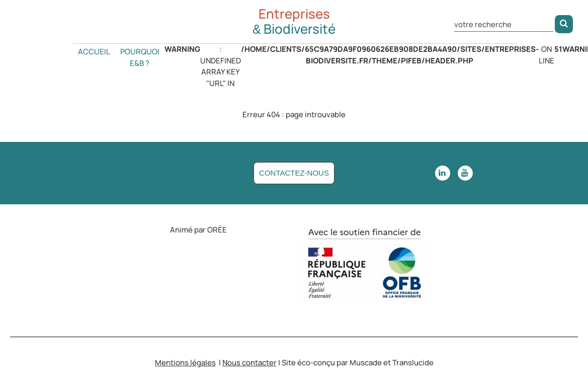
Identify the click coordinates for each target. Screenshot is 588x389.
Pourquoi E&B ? (140, 57)
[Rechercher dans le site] (504, 23)
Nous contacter (249, 363)
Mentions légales (185, 363)
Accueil (94, 52)
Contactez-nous (294, 173)
